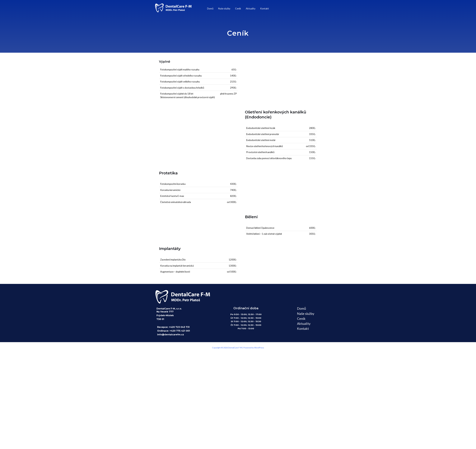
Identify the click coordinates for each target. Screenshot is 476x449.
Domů (210, 9)
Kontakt (265, 9)
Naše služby (224, 9)
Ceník (238, 9)
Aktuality (251, 9)
